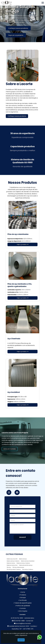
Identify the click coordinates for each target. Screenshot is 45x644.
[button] (43, 3)
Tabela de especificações (23, 603)
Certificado (23, 600)
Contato (23, 608)
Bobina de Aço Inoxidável (28, 561)
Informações (23, 611)
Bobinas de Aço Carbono (23, 563)
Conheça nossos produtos (18, 28)
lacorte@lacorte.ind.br (23, 623)
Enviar (22, 537)
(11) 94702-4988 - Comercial (23, 621)
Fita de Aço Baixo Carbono (14, 569)
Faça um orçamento (16, 35)
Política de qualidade (23, 606)
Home (23, 592)
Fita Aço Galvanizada (18, 567)
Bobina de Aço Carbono (13, 561)
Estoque (23, 598)
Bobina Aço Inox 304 (12, 559)
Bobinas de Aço (11, 563)
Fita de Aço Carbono (28, 569)
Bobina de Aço (23, 559)
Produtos (23, 595)
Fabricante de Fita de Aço (26, 565)
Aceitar (21, 640)
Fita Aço (9, 567)
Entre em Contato (10, 449)
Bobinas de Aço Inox (12, 565)
